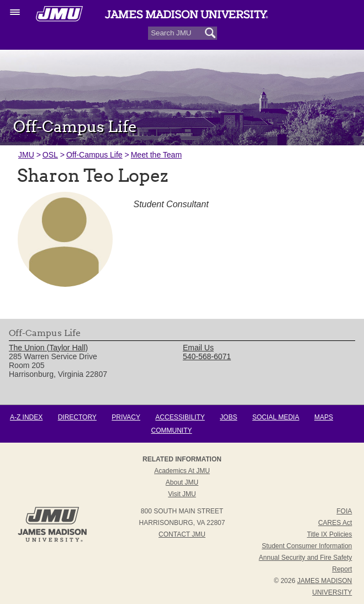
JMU (26, 155)
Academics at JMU (182, 471)
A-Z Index (26, 417)
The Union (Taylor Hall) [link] (48, 348)
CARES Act (335, 523)
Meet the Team (156, 155)
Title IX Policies (330, 534)
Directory (77, 417)
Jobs (228, 417)
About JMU (182, 482)
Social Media (276, 417)
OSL (50, 155)
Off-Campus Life (94, 155)
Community (172, 430)
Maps (324, 417)
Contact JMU (182, 534)
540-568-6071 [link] (207, 356)
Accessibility (180, 417)
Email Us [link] (198, 348)
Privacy (126, 417)
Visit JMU (182, 494)
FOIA (344, 511)
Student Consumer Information (307, 546)
